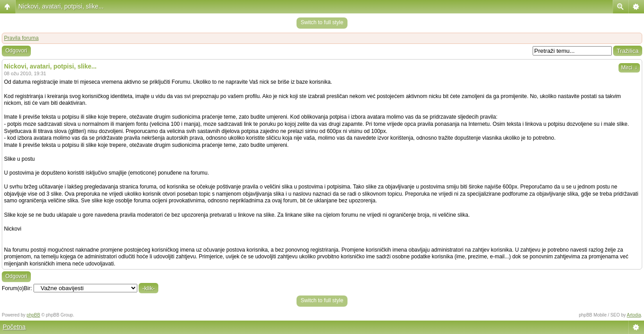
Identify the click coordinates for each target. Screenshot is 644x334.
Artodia (634, 315)
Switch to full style (322, 22)
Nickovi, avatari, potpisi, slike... (61, 6)
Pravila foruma (21, 38)
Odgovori (16, 51)
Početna (14, 327)
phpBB (34, 315)
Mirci (629, 68)
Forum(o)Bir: (17, 288)
